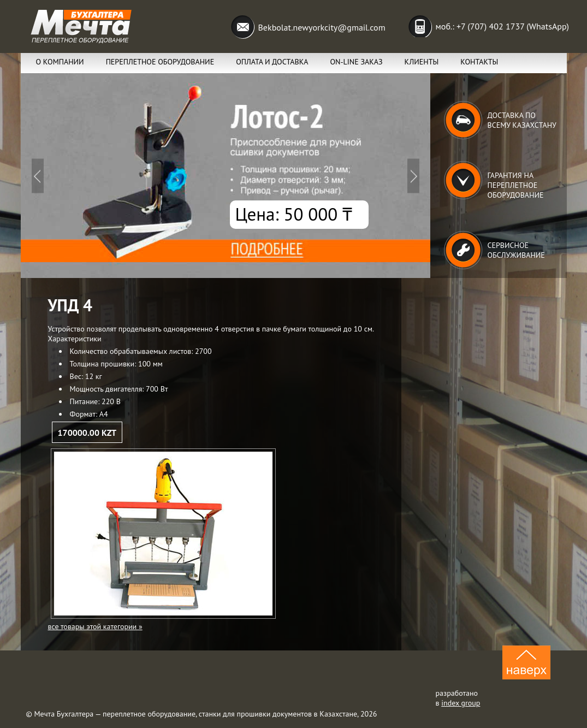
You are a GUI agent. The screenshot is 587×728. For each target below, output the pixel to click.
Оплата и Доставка (272, 62)
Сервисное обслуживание (516, 250)
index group (461, 703)
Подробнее (226, 176)
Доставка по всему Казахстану (522, 120)
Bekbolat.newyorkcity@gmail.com (322, 27)
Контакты (479, 62)
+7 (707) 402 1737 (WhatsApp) (513, 26)
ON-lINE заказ (356, 62)
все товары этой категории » (95, 626)
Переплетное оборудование (160, 62)
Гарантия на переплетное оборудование (516, 185)
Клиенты (421, 62)
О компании (60, 62)
